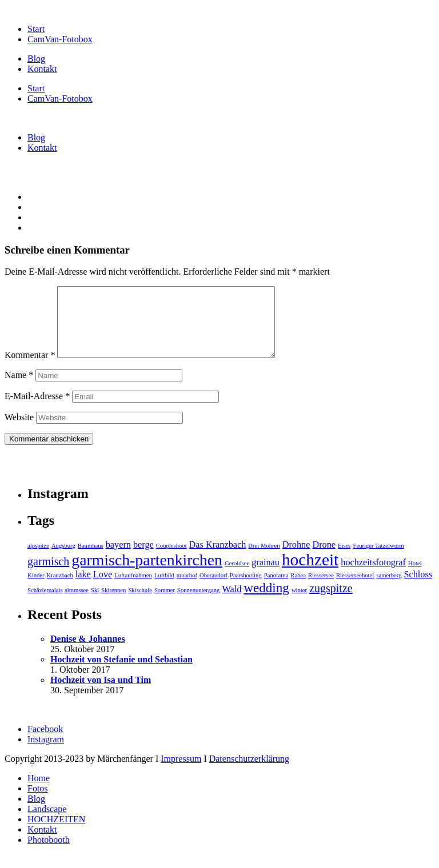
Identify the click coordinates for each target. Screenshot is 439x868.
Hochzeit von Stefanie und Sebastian (121, 673)
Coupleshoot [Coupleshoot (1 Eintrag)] (171, 559)
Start (36, 29)
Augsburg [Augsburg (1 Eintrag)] (63, 559)
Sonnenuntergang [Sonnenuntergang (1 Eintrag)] (198, 604)
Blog (36, 59)
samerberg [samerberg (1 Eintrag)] (389, 589)
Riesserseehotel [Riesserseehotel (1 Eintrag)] (355, 589)
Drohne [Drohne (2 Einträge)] (296, 558)
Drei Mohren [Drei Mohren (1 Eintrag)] (264, 559)
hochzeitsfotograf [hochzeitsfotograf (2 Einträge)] (373, 576)
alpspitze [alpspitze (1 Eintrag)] (38, 559)
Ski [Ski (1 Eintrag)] (95, 604)
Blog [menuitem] (36, 812)
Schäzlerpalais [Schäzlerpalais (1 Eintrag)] (45, 604)
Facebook (45, 743)
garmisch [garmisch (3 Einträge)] (48, 575)
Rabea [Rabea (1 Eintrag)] (298, 589)
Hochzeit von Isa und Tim (101, 694)
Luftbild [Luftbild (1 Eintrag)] (164, 589)
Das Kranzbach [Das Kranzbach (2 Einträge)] (218, 558)
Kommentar (30, 369)
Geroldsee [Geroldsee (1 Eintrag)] (237, 577)
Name (19, 389)
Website (19, 431)
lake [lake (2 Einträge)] (83, 588)
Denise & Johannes (88, 652)
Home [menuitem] (39, 792)
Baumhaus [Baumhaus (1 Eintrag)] (91, 559)
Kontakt (42, 69)
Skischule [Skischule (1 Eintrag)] (140, 604)
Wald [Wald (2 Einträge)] (232, 603)
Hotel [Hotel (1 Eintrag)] (415, 577)
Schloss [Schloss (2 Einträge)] (418, 588)
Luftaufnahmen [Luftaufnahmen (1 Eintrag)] (133, 589)
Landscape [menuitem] (47, 823)
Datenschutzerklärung (249, 772)
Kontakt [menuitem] (42, 843)
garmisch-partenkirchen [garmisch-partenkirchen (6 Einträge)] (147, 574)
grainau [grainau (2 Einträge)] (266, 576)
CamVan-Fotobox (60, 39)
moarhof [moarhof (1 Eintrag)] (187, 589)
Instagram (46, 753)
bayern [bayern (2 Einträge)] (118, 558)
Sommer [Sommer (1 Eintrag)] (165, 604)
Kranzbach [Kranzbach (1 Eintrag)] (60, 589)
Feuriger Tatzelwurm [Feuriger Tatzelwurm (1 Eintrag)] (379, 559)
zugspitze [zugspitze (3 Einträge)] (331, 602)
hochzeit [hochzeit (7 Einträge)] (310, 573)
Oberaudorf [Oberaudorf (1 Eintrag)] (213, 589)
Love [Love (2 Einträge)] (103, 588)
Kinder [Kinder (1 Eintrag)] (36, 589)
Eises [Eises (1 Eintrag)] (344, 559)
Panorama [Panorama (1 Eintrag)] (276, 589)
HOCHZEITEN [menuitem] (56, 833)
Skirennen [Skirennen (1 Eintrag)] (113, 604)
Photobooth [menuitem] (49, 853)
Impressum (181, 772)
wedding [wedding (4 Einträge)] (266, 601)
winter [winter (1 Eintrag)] (299, 604)
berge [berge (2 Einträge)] (143, 558)
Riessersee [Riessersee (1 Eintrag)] (321, 589)
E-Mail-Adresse (37, 410)
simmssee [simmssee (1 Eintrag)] (77, 604)
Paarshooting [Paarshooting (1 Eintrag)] (246, 589)
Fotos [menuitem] (38, 802)
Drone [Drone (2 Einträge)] (324, 558)
